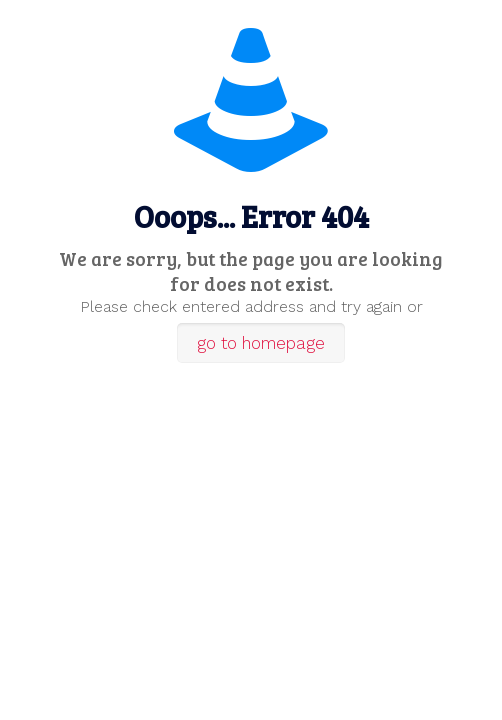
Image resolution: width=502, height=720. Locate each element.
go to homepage (261, 343)
